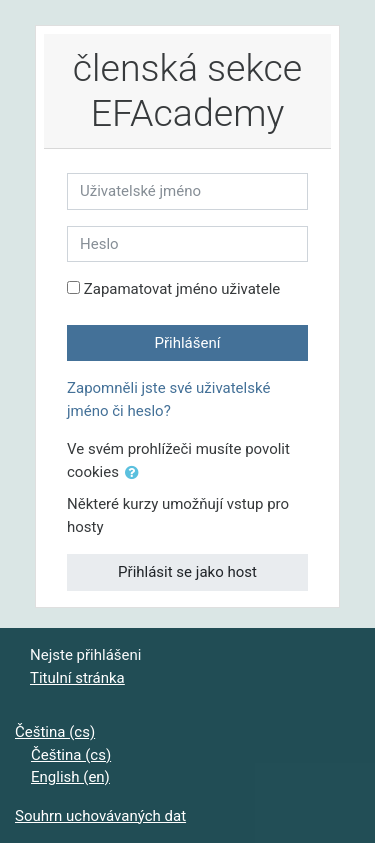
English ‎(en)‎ (70, 777)
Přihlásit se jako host (187, 572)
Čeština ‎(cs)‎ (55, 732)
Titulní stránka (77, 678)
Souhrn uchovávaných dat (100, 816)
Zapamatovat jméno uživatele (182, 289)
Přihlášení (188, 343)
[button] (136, 473)
